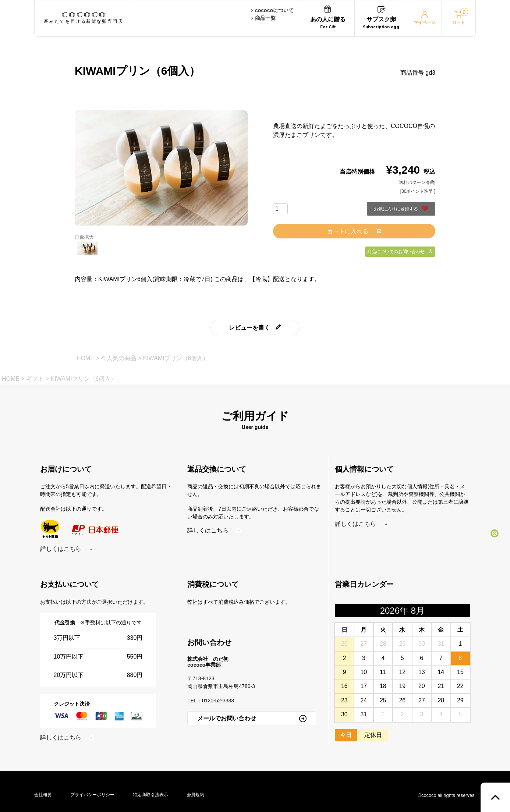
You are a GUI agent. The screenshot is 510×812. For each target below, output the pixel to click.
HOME (85, 358)
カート (460, 16)
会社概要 (43, 795)
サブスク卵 (381, 18)
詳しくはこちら (67, 549)
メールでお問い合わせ (252, 719)
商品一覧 (263, 18)
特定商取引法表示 (150, 795)
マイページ (425, 18)
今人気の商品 (118, 358)
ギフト (35, 379)
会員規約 (195, 795)
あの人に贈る (328, 18)
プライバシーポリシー (92, 795)
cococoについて (272, 10)
